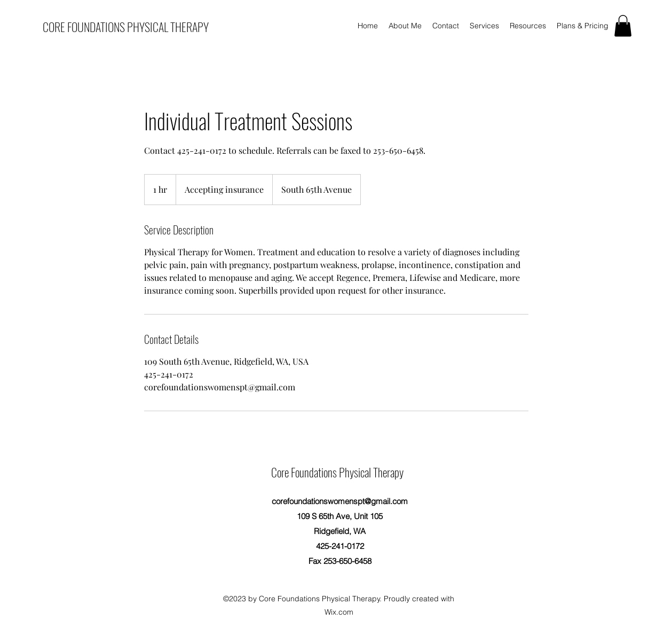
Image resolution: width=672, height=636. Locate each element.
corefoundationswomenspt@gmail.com (340, 501)
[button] (623, 26)
